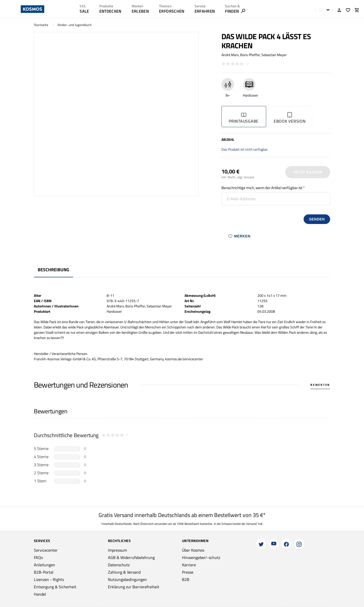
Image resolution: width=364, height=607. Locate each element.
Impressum (117, 550)
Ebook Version (290, 118)
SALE (84, 11)
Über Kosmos (193, 550)
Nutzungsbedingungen (127, 579)
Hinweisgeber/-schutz (201, 557)
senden (317, 219)
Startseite (41, 25)
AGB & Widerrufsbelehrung (131, 557)
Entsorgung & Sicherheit (55, 587)
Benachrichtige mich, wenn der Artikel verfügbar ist (262, 188)
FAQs (38, 557)
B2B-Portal (44, 572)
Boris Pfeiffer (250, 55)
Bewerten (320, 385)
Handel (40, 594)
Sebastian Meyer (274, 55)
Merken (239, 236)
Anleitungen (44, 565)
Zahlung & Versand (124, 572)
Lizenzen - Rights (49, 579)
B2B (186, 579)
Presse (188, 572)
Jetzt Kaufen (308, 172)
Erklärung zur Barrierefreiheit (134, 587)
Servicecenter (46, 550)
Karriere (189, 565)
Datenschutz (119, 565)
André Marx (230, 55)
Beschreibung (53, 270)
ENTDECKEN (110, 11)
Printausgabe (244, 118)
